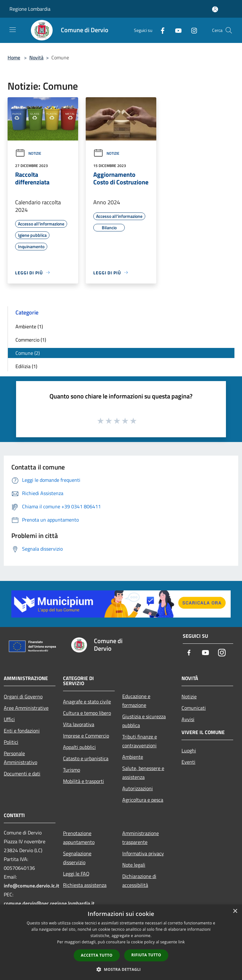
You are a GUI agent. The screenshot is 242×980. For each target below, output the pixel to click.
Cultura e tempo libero (87, 713)
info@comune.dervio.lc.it (32, 886)
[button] (121, 969)
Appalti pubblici (79, 747)
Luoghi (189, 750)
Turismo (72, 770)
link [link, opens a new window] (182, 942)
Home (14, 57)
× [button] (235, 911)
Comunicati (194, 708)
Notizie (28, 153)
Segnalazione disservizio (77, 858)
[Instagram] (192, 30)
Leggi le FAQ (76, 874)
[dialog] (121, 942)
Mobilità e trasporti (84, 781)
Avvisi (188, 719)
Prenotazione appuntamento (79, 838)
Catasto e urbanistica (86, 758)
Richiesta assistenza (85, 885)
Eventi (188, 762)
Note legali (134, 865)
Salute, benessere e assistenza (143, 773)
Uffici (9, 719)
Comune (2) (28, 353)
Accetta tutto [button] (97, 955)
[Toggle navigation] (13, 30)
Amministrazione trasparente (141, 838)
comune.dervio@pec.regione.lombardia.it (49, 903)
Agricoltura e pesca (143, 800)
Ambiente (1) (29, 326)
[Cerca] (229, 30)
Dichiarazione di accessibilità (139, 881)
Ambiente (133, 757)
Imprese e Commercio (86, 736)
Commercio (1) (31, 340)
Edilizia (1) (26, 366)
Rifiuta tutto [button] (146, 955)
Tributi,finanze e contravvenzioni (140, 741)
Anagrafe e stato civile (87, 702)
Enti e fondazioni (22, 731)
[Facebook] (160, 30)
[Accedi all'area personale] (215, 9)
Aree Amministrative (26, 708)
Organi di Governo (23, 696)
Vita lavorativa (79, 724)
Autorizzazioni (138, 788)
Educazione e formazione (136, 701)
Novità (36, 57)
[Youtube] (176, 30)
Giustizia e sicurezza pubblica (144, 721)
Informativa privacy (143, 853)
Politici (11, 742)
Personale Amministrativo (20, 758)
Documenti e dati (22, 774)
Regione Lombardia (30, 9)
